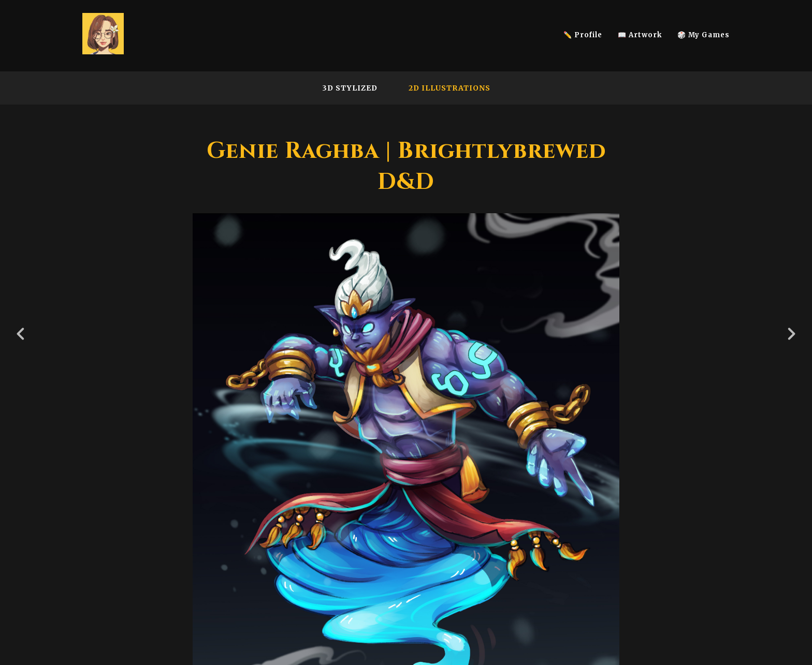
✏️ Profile (583, 35)
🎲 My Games (704, 35)
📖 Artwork (640, 35)
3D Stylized (350, 88)
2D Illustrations (450, 88)
